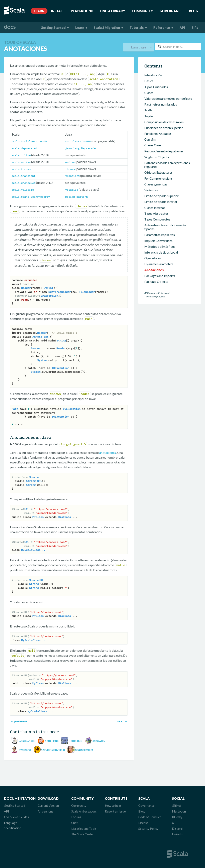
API (182, 28)
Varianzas (151, 190)
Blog (193, 11)
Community (142, 11)
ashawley (99, 741)
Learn (39, 11)
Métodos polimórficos (160, 246)
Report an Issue (115, 811)
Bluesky (177, 817)
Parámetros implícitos (160, 235)
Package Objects (156, 281)
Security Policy (148, 829)
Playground (82, 11)
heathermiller (84, 750)
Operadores (153, 258)
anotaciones (108, 453)
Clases (149, 93)
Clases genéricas (156, 184)
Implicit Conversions (158, 241)
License (143, 823)
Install (58, 11)
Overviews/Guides (16, 817)
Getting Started (53, 28)
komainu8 (75, 741)
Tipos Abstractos (156, 213)
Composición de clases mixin (164, 122)
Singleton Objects (157, 157)
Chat (74, 823)
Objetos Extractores (158, 172)
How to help (113, 806)
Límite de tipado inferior (161, 202)
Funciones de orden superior (164, 128)
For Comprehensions (158, 178)
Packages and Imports (160, 276)
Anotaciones (154, 270)
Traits (148, 110)
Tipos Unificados (156, 87)
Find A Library (113, 11)
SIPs (195, 28)
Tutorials (137, 28)
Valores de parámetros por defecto (168, 98)
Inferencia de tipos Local (161, 252)
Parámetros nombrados (161, 104)
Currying (150, 139)
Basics (149, 81)
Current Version (48, 806)
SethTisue (52, 741)
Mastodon (179, 811)
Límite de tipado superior (161, 196)
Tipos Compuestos (157, 219)
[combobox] (178, 47)
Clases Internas (155, 208)
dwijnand (25, 750)
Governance (171, 11)
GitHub (177, 806)
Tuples (149, 116)
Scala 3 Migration (107, 28)
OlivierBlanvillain (53, 750)
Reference (162, 28)
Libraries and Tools (84, 829)
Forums (76, 817)
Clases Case (153, 145)
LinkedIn (178, 834)
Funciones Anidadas (158, 133)
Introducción (153, 75)
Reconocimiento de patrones (164, 151)
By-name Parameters (159, 264)
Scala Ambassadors (84, 811)
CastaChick (27, 741)
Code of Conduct (150, 817)
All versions (45, 811)
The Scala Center (83, 834)
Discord (177, 829)
